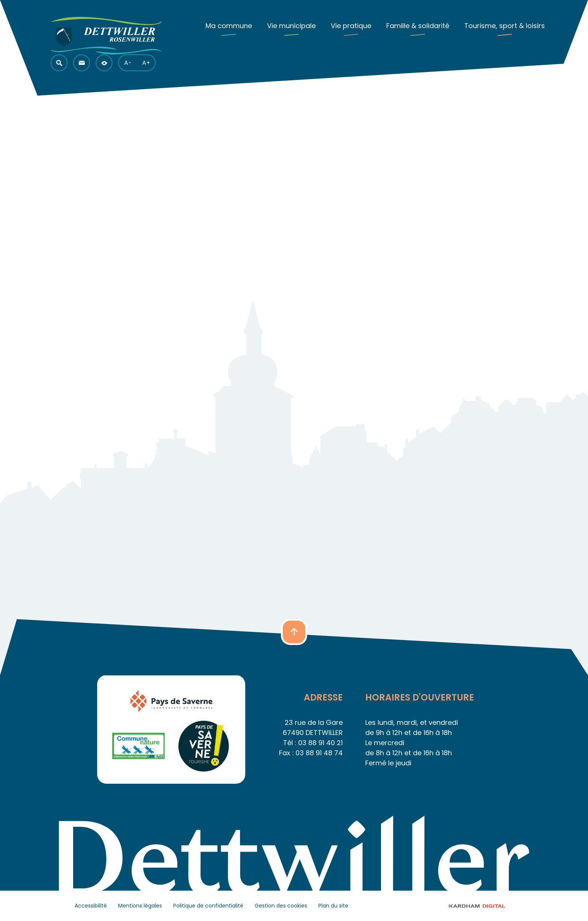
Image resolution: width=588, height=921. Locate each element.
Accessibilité (91, 906)
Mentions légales (140, 906)
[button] (59, 63)
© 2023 (484, 906)
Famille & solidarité (418, 26)
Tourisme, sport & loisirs (505, 26)
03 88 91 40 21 (320, 743)
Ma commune (229, 26)
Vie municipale (291, 26)
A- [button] (128, 63)
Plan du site (333, 906)
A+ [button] (146, 63)
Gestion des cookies (281, 906)
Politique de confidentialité (208, 906)
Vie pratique (351, 26)
